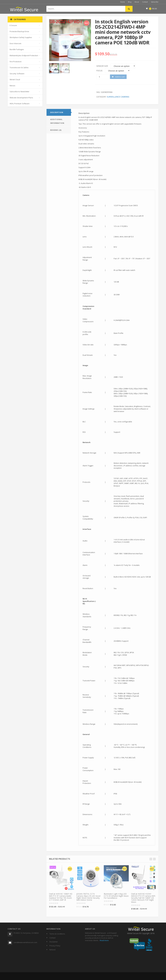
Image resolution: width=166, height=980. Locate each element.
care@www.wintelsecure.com (25, 942)
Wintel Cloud (15, 79)
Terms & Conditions (57, 934)
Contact (145, 2)
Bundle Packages (17, 49)
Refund (52, 950)
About (137, 2)
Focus (99, 71)
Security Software (17, 74)
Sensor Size (102, 66)
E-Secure (13, 25)
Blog (130, 2)
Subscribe (155, 2)
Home (123, 2)
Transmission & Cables (19, 67)
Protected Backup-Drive (19, 31)
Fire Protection (16, 62)
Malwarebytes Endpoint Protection (24, 55)
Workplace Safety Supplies (21, 37)
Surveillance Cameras (118, 97)
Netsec (12, 86)
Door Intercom (16, 43)
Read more (104, 940)
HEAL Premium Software (20, 104)
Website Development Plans (21, 98)
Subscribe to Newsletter (20, 92)
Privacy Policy (55, 946)
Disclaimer (54, 942)
